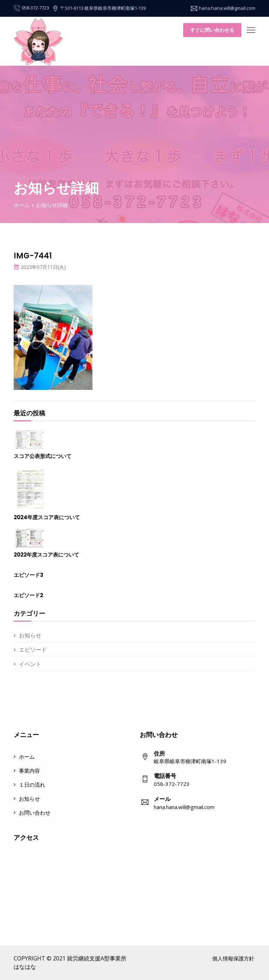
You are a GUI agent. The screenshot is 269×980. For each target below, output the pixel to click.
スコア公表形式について (43, 456)
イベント (30, 664)
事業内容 (29, 771)
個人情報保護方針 (233, 958)
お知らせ (30, 635)
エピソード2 (28, 595)
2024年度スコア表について (47, 517)
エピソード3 (29, 575)
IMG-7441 (33, 256)
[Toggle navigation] (251, 30)
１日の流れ (32, 785)
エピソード (33, 650)
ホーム (22, 205)
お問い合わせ (35, 813)
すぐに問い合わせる (212, 30)
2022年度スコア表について (46, 555)
